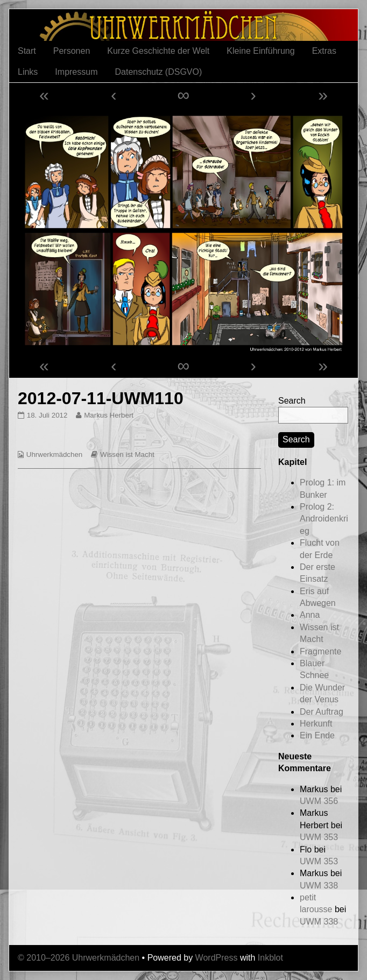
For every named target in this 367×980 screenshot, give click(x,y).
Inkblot (270, 958)
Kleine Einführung (260, 51)
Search (292, 401)
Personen (72, 51)
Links (28, 72)
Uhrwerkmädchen (54, 454)
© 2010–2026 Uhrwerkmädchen (79, 958)
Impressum (76, 72)
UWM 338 (319, 886)
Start (27, 51)
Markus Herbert (108, 415)
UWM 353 (319, 837)
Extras (324, 51)
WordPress (217, 958)
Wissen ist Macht (127, 454)
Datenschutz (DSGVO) (158, 72)
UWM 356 (319, 801)
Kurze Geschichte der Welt (158, 51)
